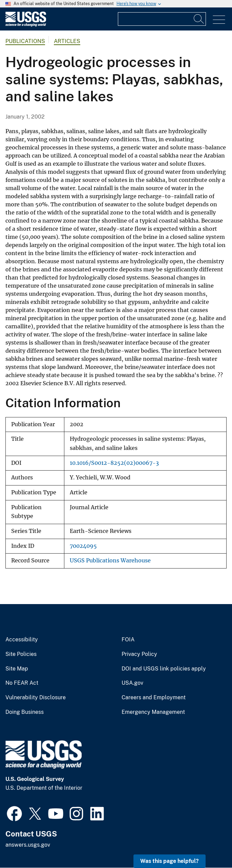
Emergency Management (153, 712)
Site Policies (21, 654)
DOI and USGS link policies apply (164, 669)
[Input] (162, 19)
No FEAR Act (22, 683)
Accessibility (22, 640)
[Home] (26, 25)
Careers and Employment (154, 698)
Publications (25, 41)
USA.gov (132, 683)
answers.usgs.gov (28, 845)
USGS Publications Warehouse (110, 561)
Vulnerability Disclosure (36, 698)
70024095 (83, 546)
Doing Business (25, 712)
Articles (67, 41)
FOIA (128, 640)
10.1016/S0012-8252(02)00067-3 (114, 463)
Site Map (17, 669)
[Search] (199, 19)
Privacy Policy (139, 654)
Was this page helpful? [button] (170, 861)
